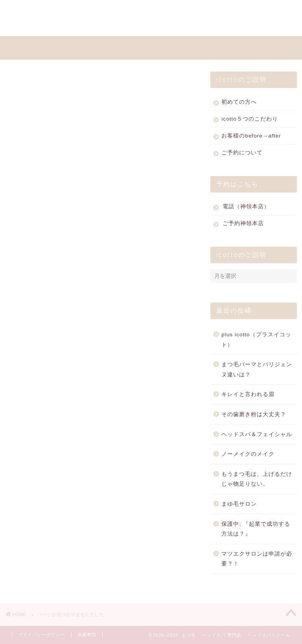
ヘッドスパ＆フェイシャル (257, 436)
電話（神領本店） (246, 208)
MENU (66, 11)
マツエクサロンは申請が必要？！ (257, 561)
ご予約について (242, 155)
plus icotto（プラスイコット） (256, 342)
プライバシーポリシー (42, 635)
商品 (38, 476)
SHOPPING (151, 11)
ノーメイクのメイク (248, 456)
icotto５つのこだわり (250, 121)
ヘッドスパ (48, 456)
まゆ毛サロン (239, 506)
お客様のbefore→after (251, 138)
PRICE (104, 11)
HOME (27, 11)
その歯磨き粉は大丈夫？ (254, 416)
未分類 (41, 498)
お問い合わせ (120, 26)
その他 (41, 445)
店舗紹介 (45, 487)
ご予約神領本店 (243, 225)
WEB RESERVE (210, 11)
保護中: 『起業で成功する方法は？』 (256, 531)
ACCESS (68, 26)
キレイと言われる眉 (248, 396)
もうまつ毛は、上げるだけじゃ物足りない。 (257, 481)
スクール (45, 435)
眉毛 (38, 508)
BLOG (27, 26)
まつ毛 (41, 466)
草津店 (41, 518)
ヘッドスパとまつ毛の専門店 (157, 47)
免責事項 (87, 635)
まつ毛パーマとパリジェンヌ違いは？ (257, 372)
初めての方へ (239, 104)
